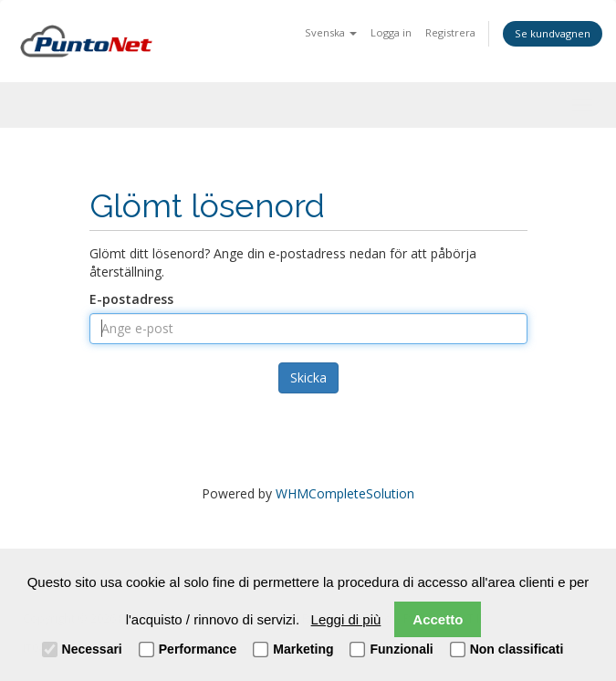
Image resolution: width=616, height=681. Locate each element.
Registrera (450, 32)
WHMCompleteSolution (345, 493)
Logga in (391, 32)
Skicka (308, 377)
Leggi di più (346, 619)
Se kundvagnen (553, 33)
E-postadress (131, 299)
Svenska (331, 32)
